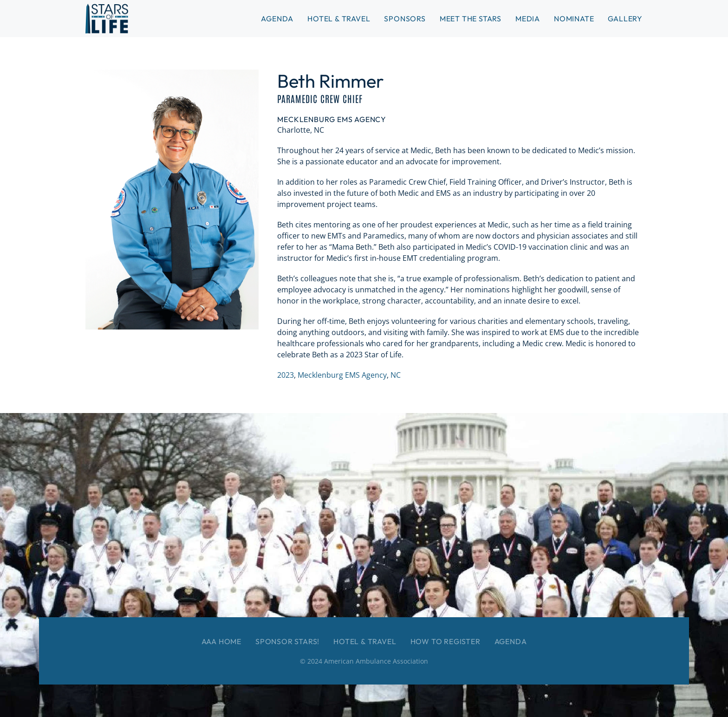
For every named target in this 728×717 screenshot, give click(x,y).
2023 (286, 375)
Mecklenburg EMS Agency (342, 375)
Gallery (625, 19)
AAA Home (221, 641)
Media (528, 19)
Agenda (511, 641)
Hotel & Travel (339, 19)
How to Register (445, 641)
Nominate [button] (574, 19)
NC (396, 375)
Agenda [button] (277, 19)
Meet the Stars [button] (471, 19)
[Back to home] (107, 19)
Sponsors (405, 19)
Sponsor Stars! (287, 641)
